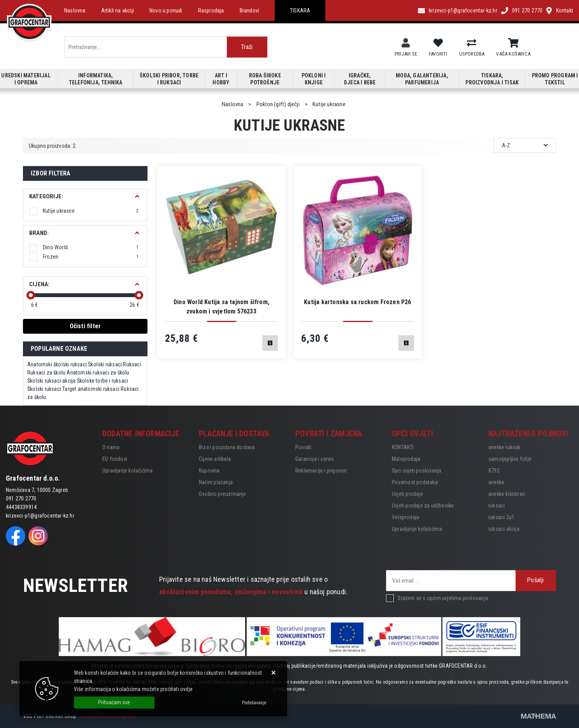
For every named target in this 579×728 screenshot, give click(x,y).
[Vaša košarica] (513, 43)
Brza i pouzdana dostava (227, 447)
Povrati (303, 447)
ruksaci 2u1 (501, 517)
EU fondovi (115, 459)
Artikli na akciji (118, 10)
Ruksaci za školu (46, 373)
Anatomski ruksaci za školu (98, 373)
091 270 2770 (527, 10)
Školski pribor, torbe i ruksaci (169, 79)
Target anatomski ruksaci (91, 389)
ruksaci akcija (504, 529)
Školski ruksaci (105, 364)
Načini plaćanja (216, 482)
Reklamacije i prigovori (321, 471)
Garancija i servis (315, 459)
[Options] (254, 703)
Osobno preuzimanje (223, 494)
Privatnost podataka (415, 482)
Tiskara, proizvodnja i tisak (492, 79)
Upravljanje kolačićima (127, 471)
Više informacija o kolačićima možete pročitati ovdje (133, 689)
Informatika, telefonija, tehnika (96, 79)
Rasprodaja (211, 10)
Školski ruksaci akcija (51, 381)
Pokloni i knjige (314, 79)
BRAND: (39, 233)
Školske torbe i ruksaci (103, 381)
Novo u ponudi (166, 10)
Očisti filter (85, 326)
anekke (496, 482)
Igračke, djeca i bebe (360, 79)
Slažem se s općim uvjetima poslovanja (443, 598)
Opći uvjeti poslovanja (417, 471)
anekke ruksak (504, 447)
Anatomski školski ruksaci (57, 364)
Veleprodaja (405, 517)
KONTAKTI (403, 447)
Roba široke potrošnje (265, 79)
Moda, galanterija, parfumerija (422, 79)
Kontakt (565, 10)
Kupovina (209, 471)
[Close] (114, 703)
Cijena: (39, 284)
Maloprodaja (406, 459)
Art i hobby (221, 79)
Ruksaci (132, 364)
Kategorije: (46, 196)
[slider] (31, 295)
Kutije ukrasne (91, 211)
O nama (111, 447)
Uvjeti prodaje (407, 494)
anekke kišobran (507, 494)
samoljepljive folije (510, 459)
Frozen (91, 257)
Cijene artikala (215, 459)
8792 (494, 471)
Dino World (91, 247)
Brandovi (250, 10)
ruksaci (497, 506)
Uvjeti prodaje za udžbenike (423, 506)
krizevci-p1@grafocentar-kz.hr (463, 10)
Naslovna (75, 10)
